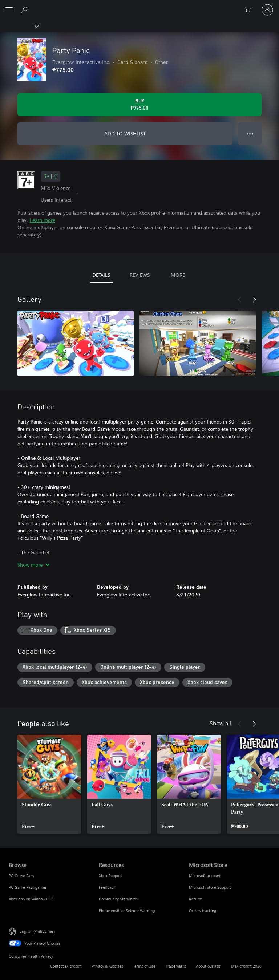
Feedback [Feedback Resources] (107, 887)
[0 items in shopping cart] (250, 10)
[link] (49, 784)
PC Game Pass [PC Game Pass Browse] (21, 876)
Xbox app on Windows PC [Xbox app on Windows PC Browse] (31, 899)
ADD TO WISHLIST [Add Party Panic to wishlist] (125, 133)
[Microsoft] (139, 5)
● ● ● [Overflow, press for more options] (250, 133)
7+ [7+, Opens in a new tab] (50, 177)
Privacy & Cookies (107, 966)
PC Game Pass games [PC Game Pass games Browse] (28, 887)
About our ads (208, 966)
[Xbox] (19, 26)
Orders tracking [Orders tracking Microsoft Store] (203, 910)
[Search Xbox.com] (25, 9)
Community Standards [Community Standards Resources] (118, 899)
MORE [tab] (178, 275)
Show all (220, 723)
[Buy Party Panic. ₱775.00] (139, 105)
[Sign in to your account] (267, 10)
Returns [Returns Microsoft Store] (196, 899)
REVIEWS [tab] (140, 275)
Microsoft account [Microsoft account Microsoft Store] (205, 876)
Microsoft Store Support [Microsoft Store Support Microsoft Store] (210, 887)
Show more (34, 565)
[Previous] (240, 300)
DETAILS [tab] (101, 275)
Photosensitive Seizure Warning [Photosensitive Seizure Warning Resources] (127, 910)
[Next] (254, 300)
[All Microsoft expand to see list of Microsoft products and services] (9, 10)
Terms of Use (144, 966)
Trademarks (176, 966)
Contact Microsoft (66, 966)
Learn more (43, 220)
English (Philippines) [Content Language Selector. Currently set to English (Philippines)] (37, 931)
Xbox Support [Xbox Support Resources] (110, 876)
